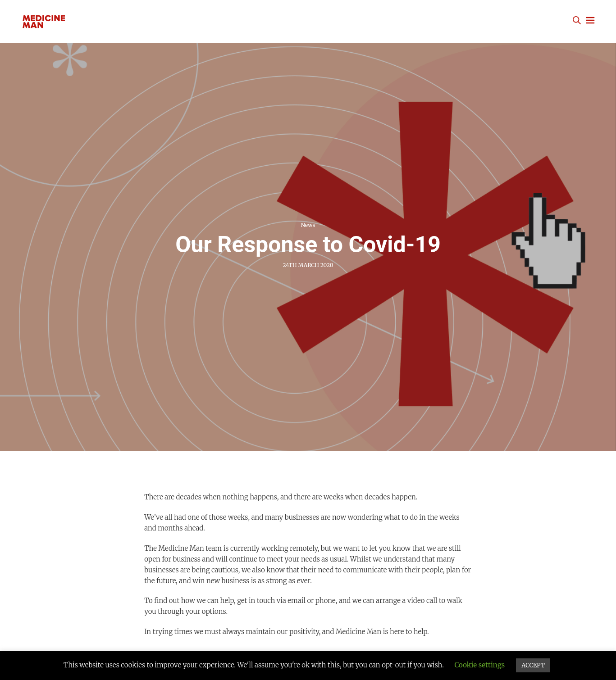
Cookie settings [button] (479, 665)
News (308, 225)
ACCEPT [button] (533, 665)
